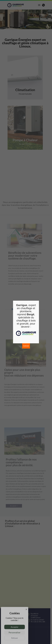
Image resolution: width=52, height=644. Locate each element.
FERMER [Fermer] (26, 346)
